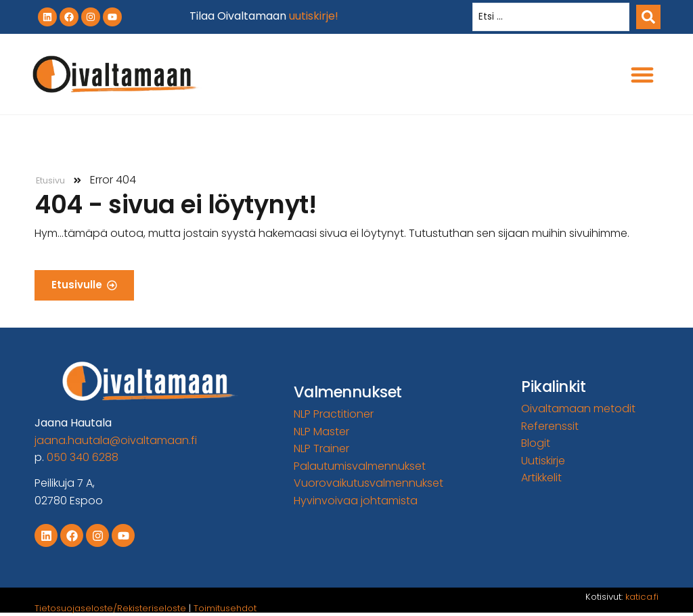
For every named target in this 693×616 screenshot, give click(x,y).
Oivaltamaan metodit (578, 409)
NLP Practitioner (334, 414)
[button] (642, 74)
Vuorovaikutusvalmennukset (368, 483)
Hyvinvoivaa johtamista (356, 501)
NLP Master (321, 432)
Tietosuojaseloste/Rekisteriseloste (110, 608)
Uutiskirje (543, 461)
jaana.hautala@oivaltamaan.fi (116, 440)
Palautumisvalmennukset (360, 466)
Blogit (536, 443)
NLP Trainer (321, 448)
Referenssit (550, 426)
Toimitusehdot (225, 608)
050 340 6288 (83, 457)
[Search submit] (648, 17)
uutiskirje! (314, 16)
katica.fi (642, 597)
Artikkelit (541, 478)
